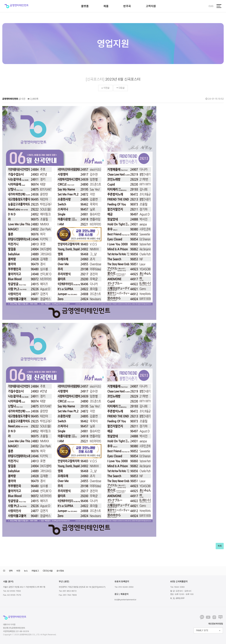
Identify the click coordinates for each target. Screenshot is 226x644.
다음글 (121, 88)
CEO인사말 (48, 571)
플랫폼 (85, 6)
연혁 (11, 571)
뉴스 (26, 571)
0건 (22, 99)
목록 (220, 546)
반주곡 (127, 6)
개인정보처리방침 (216, 624)
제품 (106, 6)
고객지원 (151, 6)
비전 (18, 571)
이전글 (105, 88)
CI (4, 571)
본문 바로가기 (0, 0)
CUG (211, 6)
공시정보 (60, 571)
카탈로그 (35, 571)
